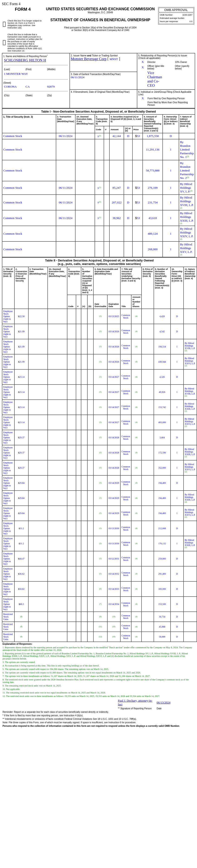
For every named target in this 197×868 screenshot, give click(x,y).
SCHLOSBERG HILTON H (25, 60)
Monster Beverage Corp (89, 59)
